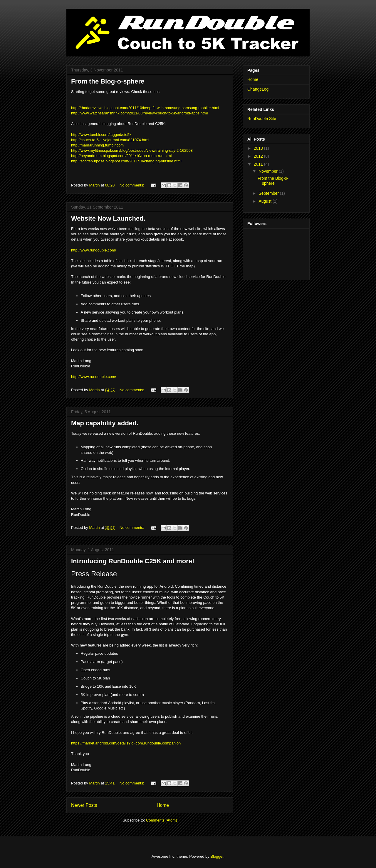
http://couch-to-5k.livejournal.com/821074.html (110, 140)
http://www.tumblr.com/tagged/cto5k (101, 135)
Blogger (217, 856)
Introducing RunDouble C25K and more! (133, 561)
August (265, 201)
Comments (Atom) (161, 820)
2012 (259, 156)
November (268, 171)
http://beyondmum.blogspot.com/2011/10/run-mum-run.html (121, 156)
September (269, 193)
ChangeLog (258, 89)
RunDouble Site (262, 119)
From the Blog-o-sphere (108, 81)
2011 (259, 164)
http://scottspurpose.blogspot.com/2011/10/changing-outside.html (126, 161)
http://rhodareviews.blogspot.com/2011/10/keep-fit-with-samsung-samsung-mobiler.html (145, 108)
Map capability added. (105, 423)
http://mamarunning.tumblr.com (97, 145)
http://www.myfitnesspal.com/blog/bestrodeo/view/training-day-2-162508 (132, 150)
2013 (259, 148)
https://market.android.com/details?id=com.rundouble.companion (126, 743)
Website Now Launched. (108, 218)
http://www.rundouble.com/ (94, 250)
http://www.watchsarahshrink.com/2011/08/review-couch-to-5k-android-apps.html (139, 113)
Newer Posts (84, 805)
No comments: (132, 185)
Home (163, 805)
